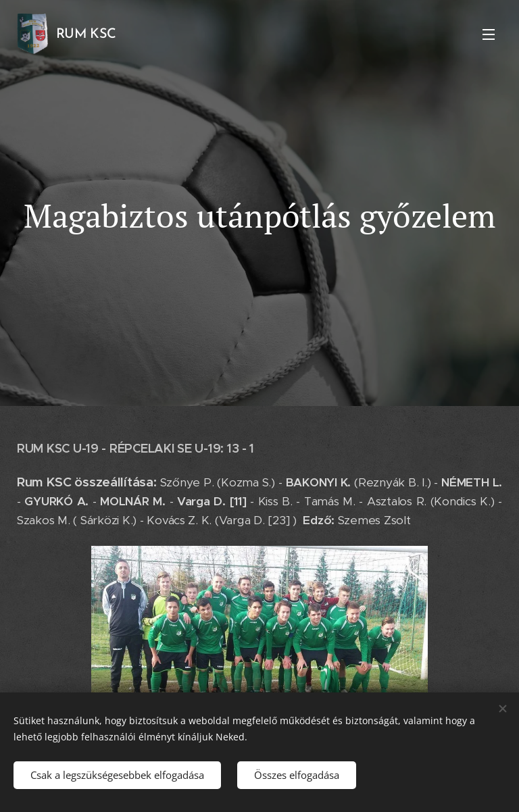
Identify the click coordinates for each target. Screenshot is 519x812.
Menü (489, 34)
